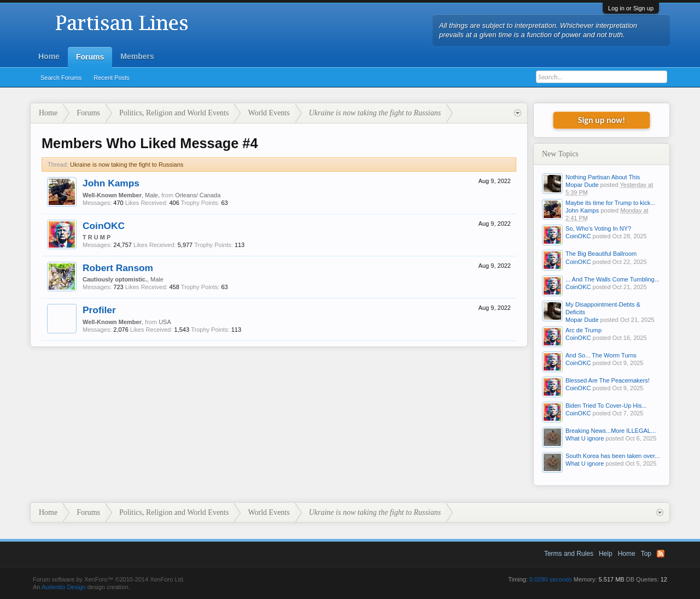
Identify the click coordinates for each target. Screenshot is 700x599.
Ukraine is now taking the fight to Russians (127, 165)
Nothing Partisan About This (603, 177)
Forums (90, 57)
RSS (661, 554)
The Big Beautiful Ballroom (601, 254)
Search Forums (61, 78)
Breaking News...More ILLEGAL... (611, 431)
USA (165, 322)
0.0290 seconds (551, 579)
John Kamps (111, 183)
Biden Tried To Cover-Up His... (606, 406)
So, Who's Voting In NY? (598, 228)
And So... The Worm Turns (601, 355)
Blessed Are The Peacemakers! (608, 380)
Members (137, 56)
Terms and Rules (569, 554)
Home (49, 56)
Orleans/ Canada (198, 195)
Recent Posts (111, 78)
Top (646, 554)
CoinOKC (104, 226)
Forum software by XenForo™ (109, 579)
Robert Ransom (118, 268)
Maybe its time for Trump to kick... (610, 203)
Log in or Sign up (631, 8)
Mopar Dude (582, 185)
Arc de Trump (584, 330)
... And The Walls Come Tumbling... (612, 279)
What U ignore (585, 438)
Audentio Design (64, 587)
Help (606, 554)
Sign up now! (602, 120)
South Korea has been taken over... (612, 456)
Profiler (99, 310)
